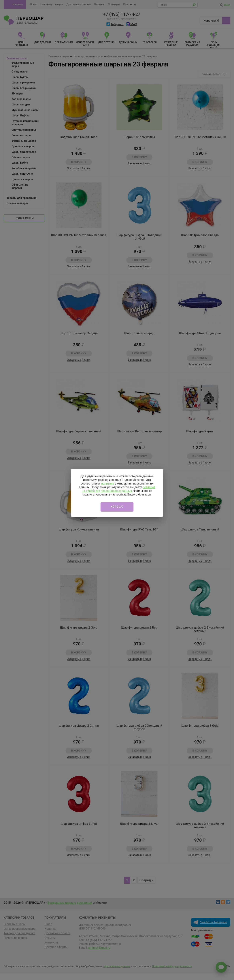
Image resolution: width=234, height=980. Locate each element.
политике (108, 484)
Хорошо (117, 507)
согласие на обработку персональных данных (118, 489)
